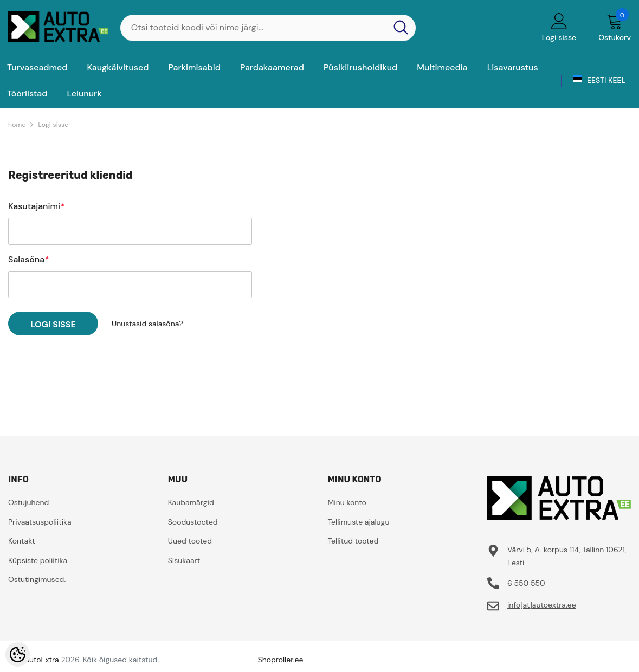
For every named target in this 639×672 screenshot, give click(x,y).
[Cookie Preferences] (18, 654)
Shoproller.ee (281, 660)
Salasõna (28, 260)
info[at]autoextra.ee (542, 605)
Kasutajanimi (36, 206)
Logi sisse (53, 125)
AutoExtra (42, 660)
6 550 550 (526, 583)
